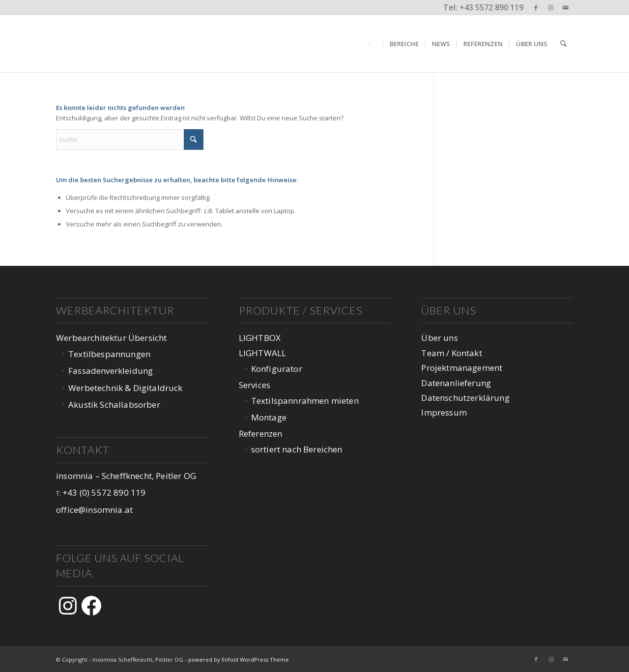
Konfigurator (277, 369)
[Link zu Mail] (566, 7)
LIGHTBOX (260, 338)
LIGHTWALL (263, 353)
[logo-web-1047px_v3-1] (119, 44)
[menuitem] (371, 44)
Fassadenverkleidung (111, 371)
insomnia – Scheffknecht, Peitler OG (126, 476)
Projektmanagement (462, 368)
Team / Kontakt (451, 353)
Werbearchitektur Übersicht (111, 338)
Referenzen (261, 434)
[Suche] (563, 44)
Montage (269, 417)
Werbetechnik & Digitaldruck (126, 388)
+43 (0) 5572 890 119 (104, 492)
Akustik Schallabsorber (114, 405)
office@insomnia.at (94, 510)
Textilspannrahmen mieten (305, 401)
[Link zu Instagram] (551, 7)
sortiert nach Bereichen (297, 449)
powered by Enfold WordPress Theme (239, 659)
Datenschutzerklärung (465, 398)
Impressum (444, 412)
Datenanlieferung (456, 383)
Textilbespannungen (109, 354)
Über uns (439, 338)
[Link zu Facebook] (536, 7)
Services (255, 385)
